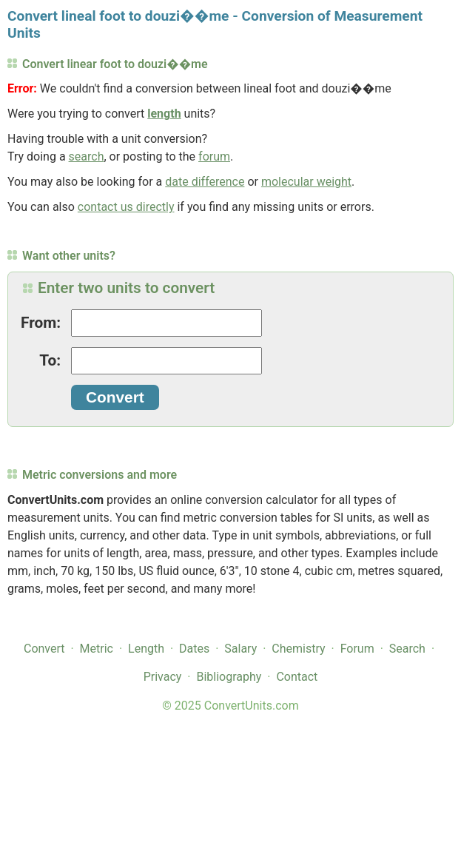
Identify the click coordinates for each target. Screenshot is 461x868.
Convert (44, 649)
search (87, 157)
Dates (194, 649)
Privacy (163, 677)
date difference (205, 182)
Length (146, 649)
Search (407, 649)
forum (214, 157)
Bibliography (229, 677)
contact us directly (126, 207)
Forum (357, 649)
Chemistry (298, 649)
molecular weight (306, 182)
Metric (97, 649)
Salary (240, 649)
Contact (297, 677)
